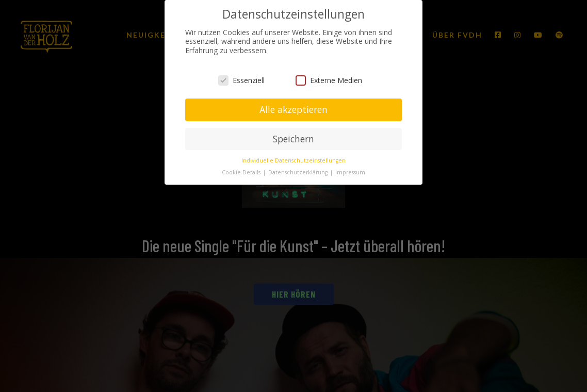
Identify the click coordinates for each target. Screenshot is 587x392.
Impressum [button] (350, 172)
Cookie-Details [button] (242, 172)
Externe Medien (329, 80)
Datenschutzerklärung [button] (299, 172)
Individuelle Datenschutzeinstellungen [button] (293, 160)
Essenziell (241, 80)
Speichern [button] (293, 139)
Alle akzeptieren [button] (293, 109)
